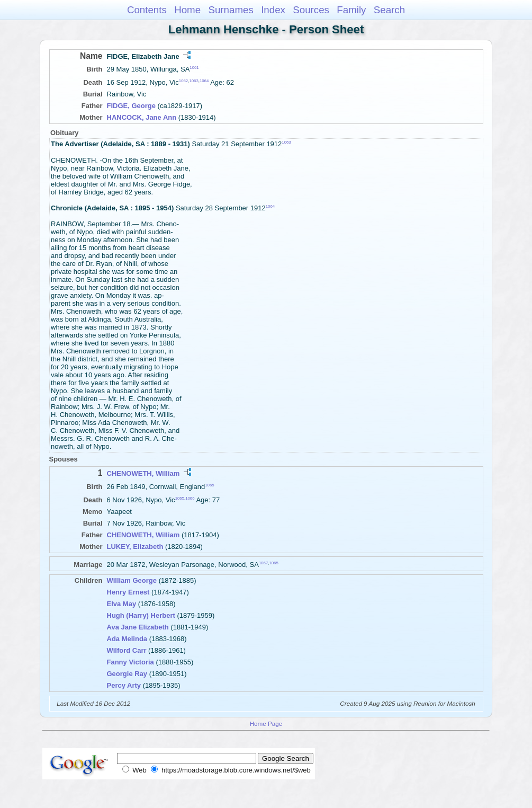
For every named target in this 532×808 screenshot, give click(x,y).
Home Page (266, 723)
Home (187, 10)
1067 (263, 562)
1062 (183, 81)
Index (273, 10)
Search (389, 10)
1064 (204, 81)
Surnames (231, 10)
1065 (209, 485)
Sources (311, 10)
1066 (190, 498)
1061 (194, 68)
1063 (193, 81)
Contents (147, 10)
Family (351, 10)
